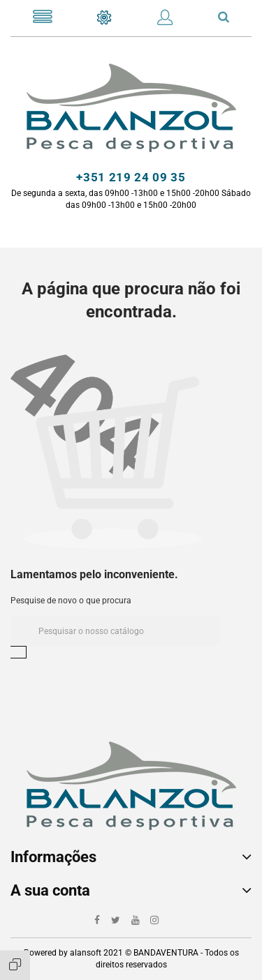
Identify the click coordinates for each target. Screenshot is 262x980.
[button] (165, 20)
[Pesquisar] (115, 631)
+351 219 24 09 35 (131, 177)
